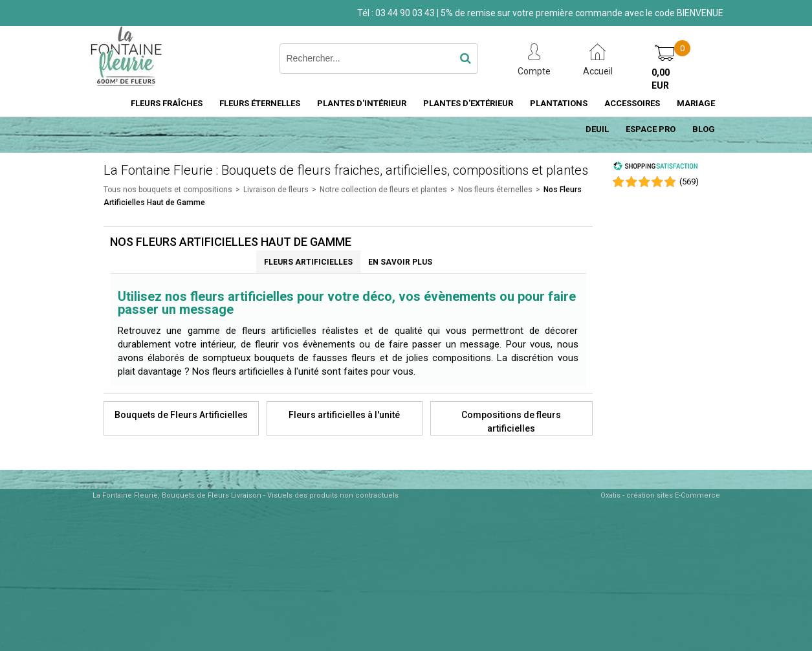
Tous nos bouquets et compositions (168, 190)
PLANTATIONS (559, 103)
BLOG (704, 129)
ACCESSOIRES (632, 103)
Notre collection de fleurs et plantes (383, 190)
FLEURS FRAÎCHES (167, 103)
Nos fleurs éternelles (495, 190)
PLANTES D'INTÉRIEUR (362, 103)
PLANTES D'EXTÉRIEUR (468, 103)
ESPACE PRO (651, 129)
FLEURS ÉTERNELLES (260, 103)
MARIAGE (696, 103)
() (689, 182)
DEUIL (597, 129)
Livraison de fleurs (276, 190)
